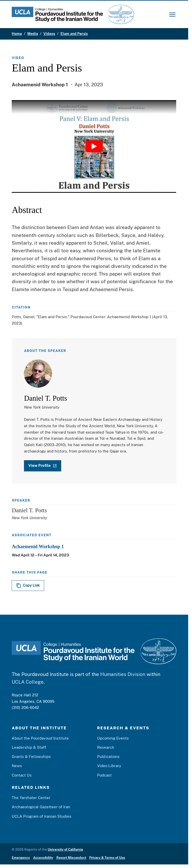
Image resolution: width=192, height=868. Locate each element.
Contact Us (22, 775)
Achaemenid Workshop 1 (38, 546)
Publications (108, 757)
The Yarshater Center (31, 798)
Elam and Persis (74, 34)
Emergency (21, 858)
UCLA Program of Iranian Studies (42, 816)
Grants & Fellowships (31, 757)
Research (106, 747)
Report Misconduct (71, 858)
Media (33, 34)
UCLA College (28, 682)
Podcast (104, 775)
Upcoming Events (113, 738)
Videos (49, 34)
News (17, 766)
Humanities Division (123, 674)
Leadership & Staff (29, 747)
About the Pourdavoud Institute (40, 738)
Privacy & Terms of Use (107, 858)
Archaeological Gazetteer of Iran (41, 807)
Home (17, 34)
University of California (65, 849)
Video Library (109, 766)
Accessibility (43, 858)
